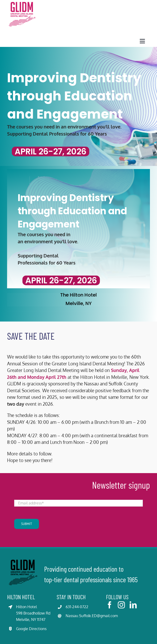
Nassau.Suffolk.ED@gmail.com (92, 616)
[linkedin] (133, 605)
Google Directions (31, 629)
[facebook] (110, 605)
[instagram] (121, 605)
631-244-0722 (77, 607)
